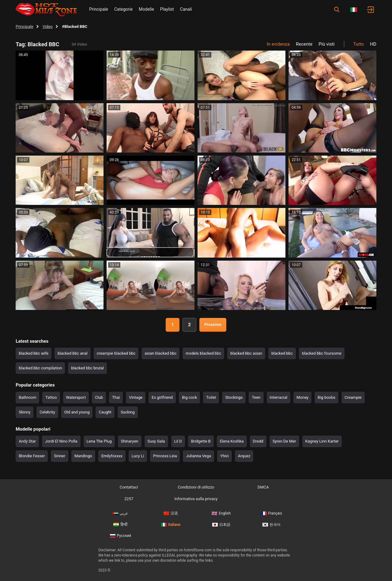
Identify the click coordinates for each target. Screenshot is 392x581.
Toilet (211, 397)
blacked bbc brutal (87, 368)
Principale (99, 9)
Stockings (234, 397)
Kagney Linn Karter (322, 441)
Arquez (244, 456)
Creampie (353, 397)
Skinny (24, 412)
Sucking (128, 412)
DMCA (263, 487)
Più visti (326, 44)
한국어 (271, 525)
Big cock (189, 397)
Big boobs (326, 397)
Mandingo (83, 456)
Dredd (258, 441)
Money (302, 397)
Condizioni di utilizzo (196, 487)
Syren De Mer (284, 441)
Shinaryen (130, 441)
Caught (105, 412)
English (221, 513)
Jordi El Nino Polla (61, 441)
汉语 (171, 513)
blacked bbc (282, 353)
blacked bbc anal (72, 353)
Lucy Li (138, 456)
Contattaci (129, 487)
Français (272, 513)
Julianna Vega (198, 456)
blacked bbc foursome (322, 353)
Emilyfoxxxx (112, 456)
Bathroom (27, 397)
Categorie (123, 9)
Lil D (178, 441)
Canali (186, 9)
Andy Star (27, 441)
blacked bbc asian (246, 353)
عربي (120, 513)
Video (48, 26)
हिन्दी (120, 525)
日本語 (221, 525)
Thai (116, 397)
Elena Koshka (232, 441)
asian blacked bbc (160, 353)
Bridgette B (201, 441)
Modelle (146, 9)
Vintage (136, 397)
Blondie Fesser (32, 456)
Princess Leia (165, 456)
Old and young (77, 412)
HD (373, 44)
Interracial (279, 397)
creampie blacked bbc (116, 353)
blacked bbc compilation (40, 368)
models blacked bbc (203, 353)
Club (99, 397)
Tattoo (51, 397)
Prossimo (213, 324)
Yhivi (224, 456)
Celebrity (47, 412)
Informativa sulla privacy (196, 499)
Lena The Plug (99, 441)
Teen (256, 397)
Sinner (60, 456)
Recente (304, 44)
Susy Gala (156, 441)
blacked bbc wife (34, 353)
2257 (129, 499)
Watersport (76, 397)
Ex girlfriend (162, 397)
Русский (121, 536)
